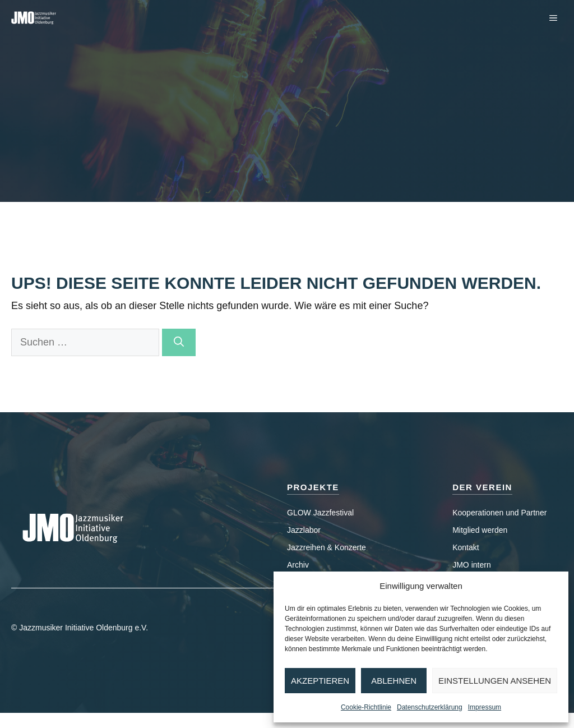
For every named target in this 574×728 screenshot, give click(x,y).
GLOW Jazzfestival (320, 513)
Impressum (485, 707)
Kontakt (466, 547)
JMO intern (471, 565)
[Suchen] (179, 342)
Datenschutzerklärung (430, 707)
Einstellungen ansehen (495, 681)
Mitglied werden (480, 530)
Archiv (298, 565)
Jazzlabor (304, 530)
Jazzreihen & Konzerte (327, 547)
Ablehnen (394, 681)
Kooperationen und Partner (499, 513)
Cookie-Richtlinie (366, 707)
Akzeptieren (320, 681)
